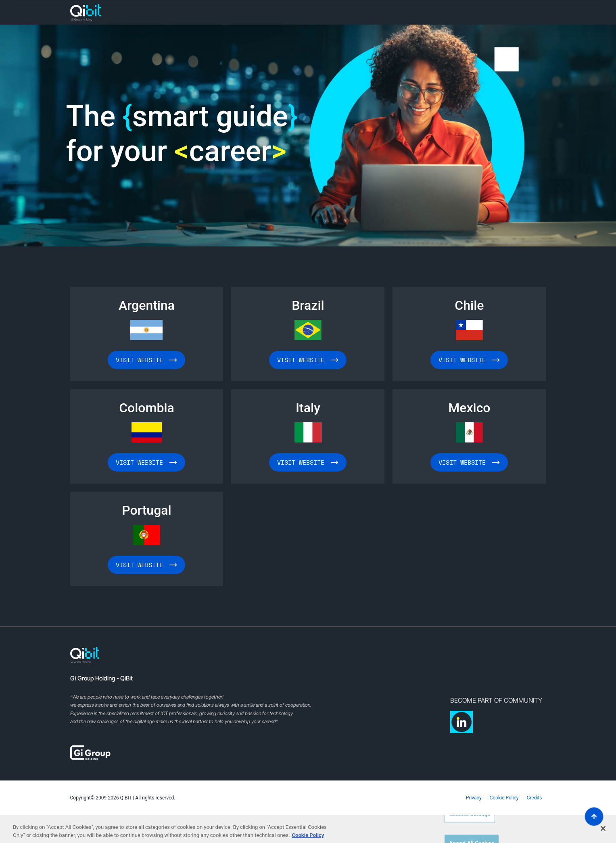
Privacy (474, 798)
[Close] (603, 828)
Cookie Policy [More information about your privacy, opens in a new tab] (308, 835)
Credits (535, 798)
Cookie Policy (504, 798)
